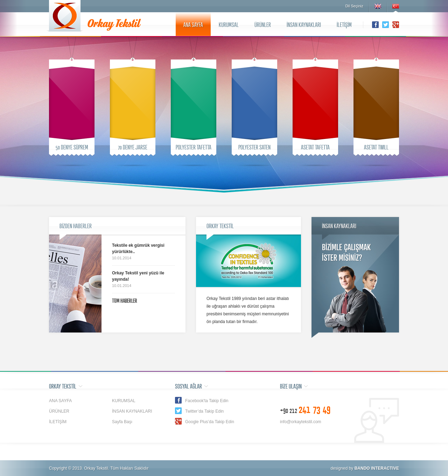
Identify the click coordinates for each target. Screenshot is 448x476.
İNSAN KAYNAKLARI (304, 24)
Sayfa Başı (122, 422)
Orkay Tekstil (65, 16)
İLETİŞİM (344, 24)
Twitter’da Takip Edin (204, 411)
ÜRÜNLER (263, 24)
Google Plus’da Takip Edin (210, 422)
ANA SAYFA (193, 24)
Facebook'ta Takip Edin (207, 401)
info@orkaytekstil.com (301, 422)
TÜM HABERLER (125, 301)
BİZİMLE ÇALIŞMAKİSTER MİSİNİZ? (346, 252)
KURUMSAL (229, 24)
